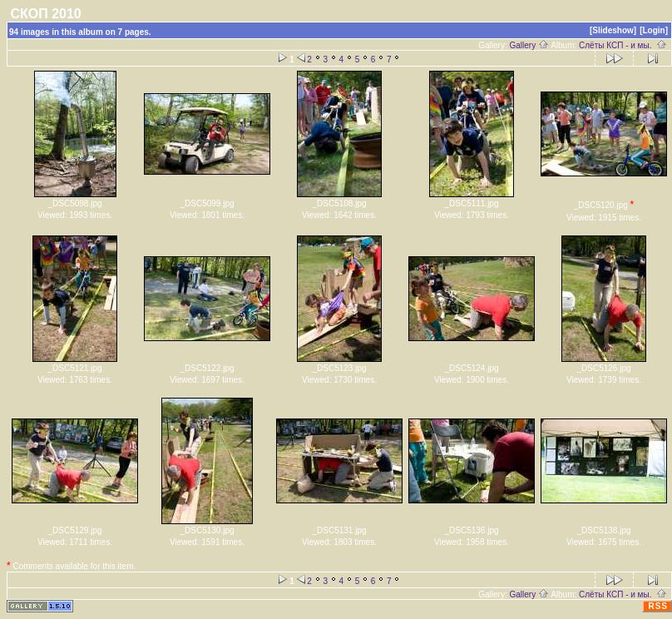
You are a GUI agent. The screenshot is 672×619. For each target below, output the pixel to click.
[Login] (654, 30)
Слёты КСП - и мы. (623, 45)
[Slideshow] (613, 30)
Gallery (529, 45)
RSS (658, 606)
